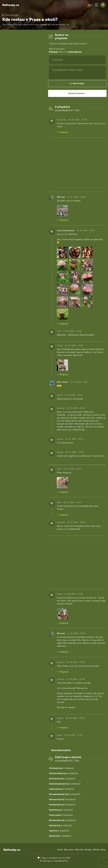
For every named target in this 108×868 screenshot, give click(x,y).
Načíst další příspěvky (61, 750)
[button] (96, 5)
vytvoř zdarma (75, 52)
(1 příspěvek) (61, 768)
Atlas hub (79, 850)
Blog (103, 850)
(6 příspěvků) (63, 773)
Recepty (88, 850)
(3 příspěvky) (63, 820)
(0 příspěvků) (65, 784)
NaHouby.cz (11, 5)
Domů (60, 850)
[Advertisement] (23, 75)
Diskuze (96, 850)
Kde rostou (69, 850)
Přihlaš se (53, 52)
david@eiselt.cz (62, 861)
